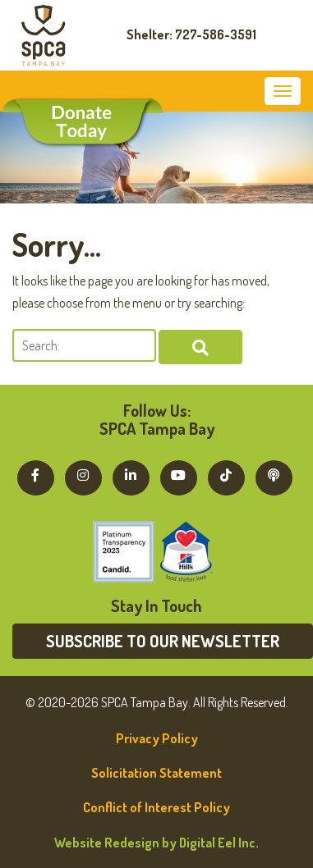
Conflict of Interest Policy (156, 807)
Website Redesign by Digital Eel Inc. (156, 843)
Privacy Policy (157, 738)
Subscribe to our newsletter (163, 641)
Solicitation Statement (156, 773)
